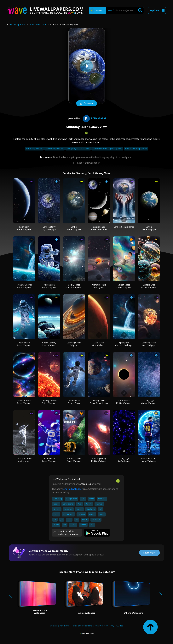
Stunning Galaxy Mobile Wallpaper (99, 460)
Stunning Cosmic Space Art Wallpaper (99, 402)
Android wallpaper (73, 489)
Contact (54, 626)
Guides (120, 626)
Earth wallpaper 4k (34, 149)
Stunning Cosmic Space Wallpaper (24, 286)
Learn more (149, 553)
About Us (64, 626)
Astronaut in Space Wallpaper (49, 286)
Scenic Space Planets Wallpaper (99, 228)
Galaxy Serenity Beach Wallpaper (49, 344)
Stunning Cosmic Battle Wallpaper (49, 402)
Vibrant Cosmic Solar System (99, 286)
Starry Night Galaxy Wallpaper (149, 402)
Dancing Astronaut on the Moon (24, 460)
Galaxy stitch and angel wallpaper (107, 149)
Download (87, 104)
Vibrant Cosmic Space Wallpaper (24, 402)
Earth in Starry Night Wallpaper (49, 228)
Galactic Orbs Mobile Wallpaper (149, 286)
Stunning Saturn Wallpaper (74, 344)
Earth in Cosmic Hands (124, 227)
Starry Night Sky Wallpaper (124, 460)
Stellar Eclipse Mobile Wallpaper (124, 402)
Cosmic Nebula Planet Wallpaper (74, 460)
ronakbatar (94, 118)
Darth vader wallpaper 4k (136, 149)
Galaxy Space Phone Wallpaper (74, 286)
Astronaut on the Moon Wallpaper (149, 460)
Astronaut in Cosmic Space (74, 402)
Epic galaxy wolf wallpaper (78, 149)
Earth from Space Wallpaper (24, 228)
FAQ (112, 626)
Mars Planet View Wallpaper (99, 344)
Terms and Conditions (82, 626)
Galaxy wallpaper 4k (55, 149)
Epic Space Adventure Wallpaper (124, 344)
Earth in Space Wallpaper (74, 228)
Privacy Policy (101, 626)
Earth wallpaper (38, 25)
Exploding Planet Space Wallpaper (149, 344)
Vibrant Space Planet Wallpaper (124, 286)
